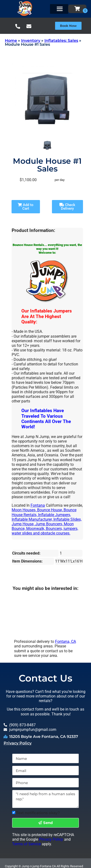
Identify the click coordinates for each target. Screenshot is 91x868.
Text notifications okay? (38, 813)
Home (11, 41)
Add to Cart (26, 207)
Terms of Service (26, 844)
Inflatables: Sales (61, 41)
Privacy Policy (18, 743)
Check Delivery (67, 207)
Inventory (31, 41)
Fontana (38, 505)
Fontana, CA (66, 642)
